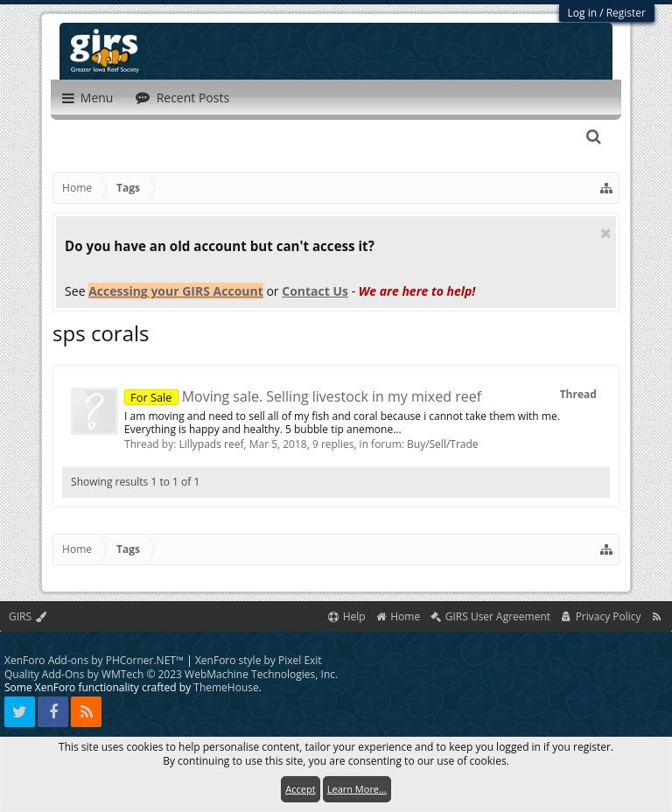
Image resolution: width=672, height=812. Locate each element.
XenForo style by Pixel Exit (259, 660)
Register (626, 13)
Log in (583, 13)
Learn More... (357, 789)
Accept (300, 789)
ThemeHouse (226, 687)
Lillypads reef (211, 444)
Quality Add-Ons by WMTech (171, 674)
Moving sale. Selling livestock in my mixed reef (303, 396)
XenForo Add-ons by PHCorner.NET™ (94, 660)
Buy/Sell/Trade (443, 444)
